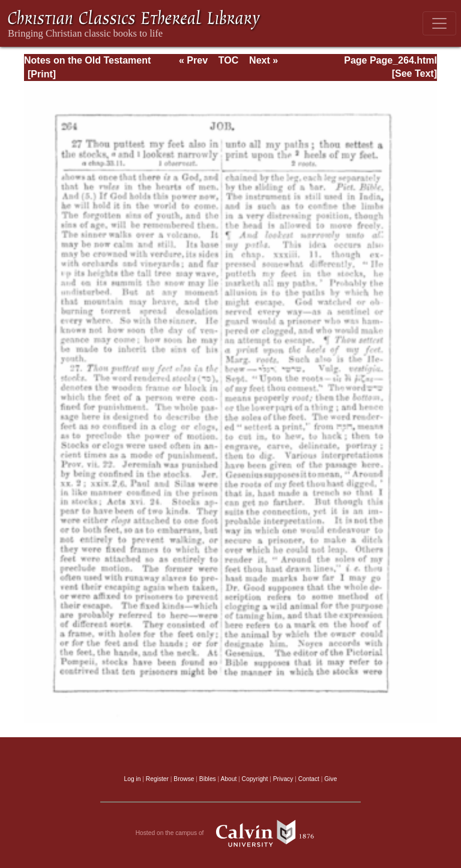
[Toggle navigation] (439, 23)
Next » (264, 60)
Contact (309, 779)
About (228, 779)
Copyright (255, 779)
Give (330, 779)
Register (157, 779)
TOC (228, 60)
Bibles (208, 779)
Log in (133, 779)
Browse (184, 779)
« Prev (193, 60)
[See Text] (414, 73)
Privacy (283, 779)
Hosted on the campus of (231, 833)
